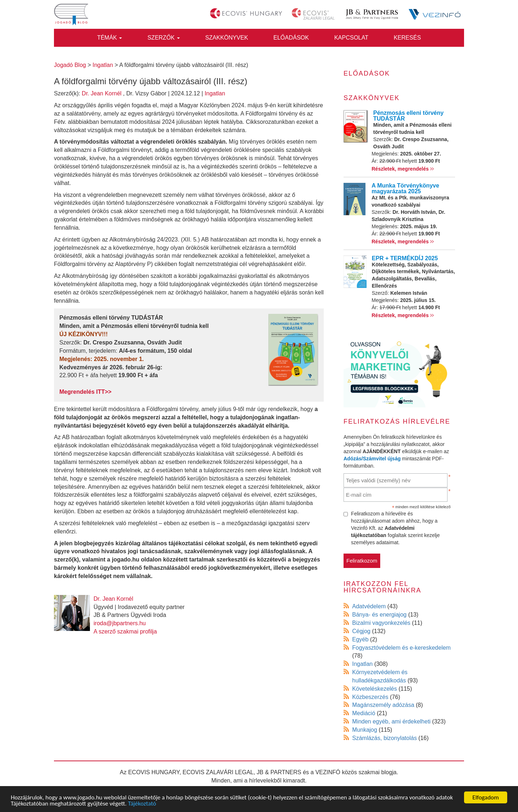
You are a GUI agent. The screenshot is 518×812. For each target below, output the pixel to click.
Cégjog (361, 631)
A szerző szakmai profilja (125, 631)
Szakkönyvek (226, 38)
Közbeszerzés (370, 697)
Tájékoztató (142, 804)
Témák (110, 38)
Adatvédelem (369, 606)
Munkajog (365, 730)
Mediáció (364, 713)
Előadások (291, 38)
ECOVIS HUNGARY (154, 772)
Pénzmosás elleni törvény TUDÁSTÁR (409, 116)
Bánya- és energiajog (379, 615)
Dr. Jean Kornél (101, 93)
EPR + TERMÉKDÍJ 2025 (405, 258)
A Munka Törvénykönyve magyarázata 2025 (405, 188)
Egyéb (360, 639)
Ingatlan (215, 93)
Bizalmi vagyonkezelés (381, 623)
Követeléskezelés (375, 689)
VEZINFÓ (328, 772)
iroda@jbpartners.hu (120, 623)
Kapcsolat (351, 38)
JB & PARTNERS (279, 772)
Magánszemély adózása (383, 705)
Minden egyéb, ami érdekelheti (391, 721)
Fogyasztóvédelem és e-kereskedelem (401, 648)
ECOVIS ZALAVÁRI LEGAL (218, 772)
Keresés (407, 38)
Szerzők (164, 38)
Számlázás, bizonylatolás (385, 738)
